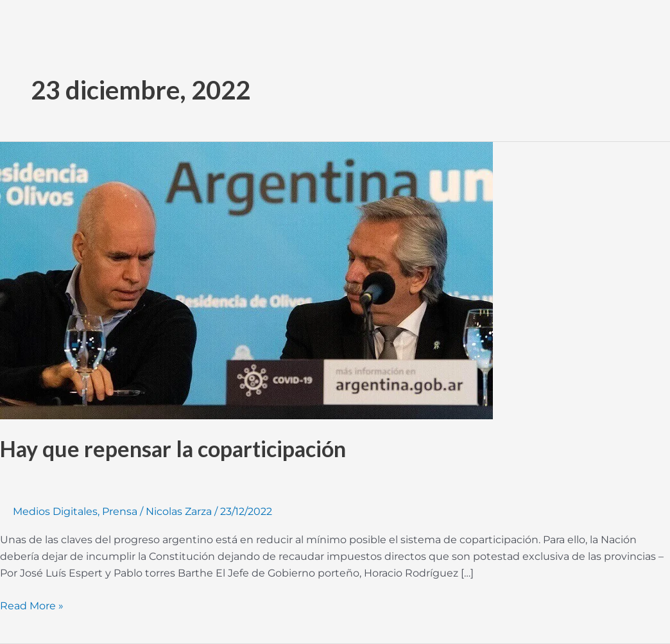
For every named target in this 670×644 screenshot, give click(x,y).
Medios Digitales (55, 511)
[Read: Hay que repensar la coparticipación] (246, 280)
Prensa (120, 511)
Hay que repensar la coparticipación (173, 448)
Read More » (32, 605)
